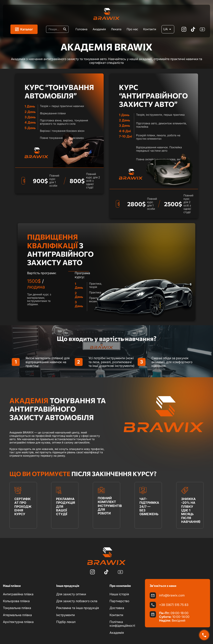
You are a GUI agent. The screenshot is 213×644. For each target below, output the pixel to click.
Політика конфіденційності (122, 624)
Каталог (24, 29)
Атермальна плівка (17, 615)
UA (168, 29)
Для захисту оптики (71, 594)
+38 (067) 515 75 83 (174, 605)
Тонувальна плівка (17, 608)
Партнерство (119, 601)
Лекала (116, 29)
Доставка (117, 608)
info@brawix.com (172, 595)
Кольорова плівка (16, 601)
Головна (81, 29)
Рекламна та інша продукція (78, 608)
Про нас (132, 29)
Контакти (150, 29)
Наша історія (119, 594)
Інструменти (65, 615)
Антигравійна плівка (18, 594)
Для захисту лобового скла (77, 601)
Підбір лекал (66, 622)
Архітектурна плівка (18, 622)
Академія (99, 29)
